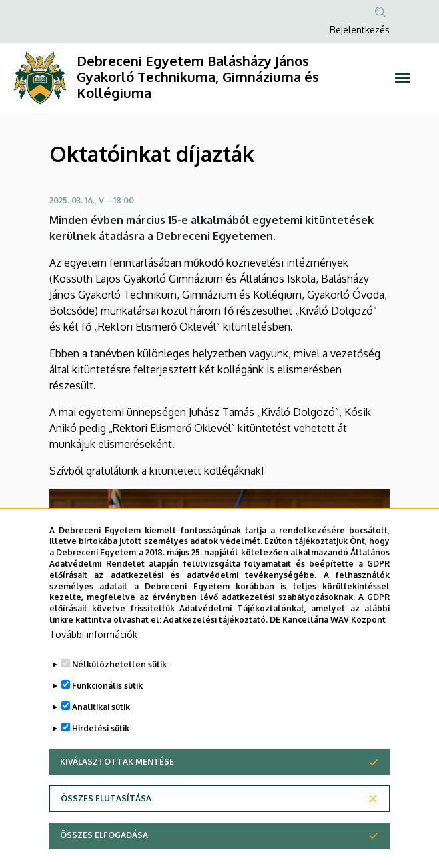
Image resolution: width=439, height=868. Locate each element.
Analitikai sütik (101, 736)
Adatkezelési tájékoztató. (215, 648)
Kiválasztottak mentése (117, 790)
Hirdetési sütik (101, 757)
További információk (93, 663)
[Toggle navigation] (402, 78)
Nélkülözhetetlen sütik (119, 693)
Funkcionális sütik (107, 714)
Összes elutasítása (106, 827)
